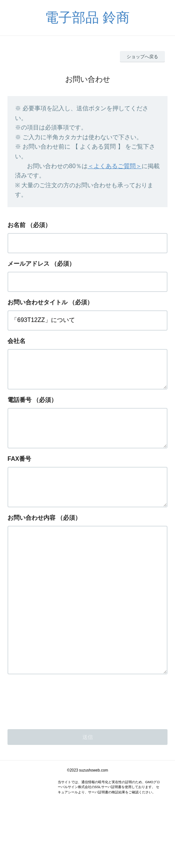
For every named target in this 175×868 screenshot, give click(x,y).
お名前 (16, 225)
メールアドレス (28, 264)
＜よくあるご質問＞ (115, 166)
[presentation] (64, 748)
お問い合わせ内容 (31, 536)
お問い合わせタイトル (37, 302)
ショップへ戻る (142, 57)
